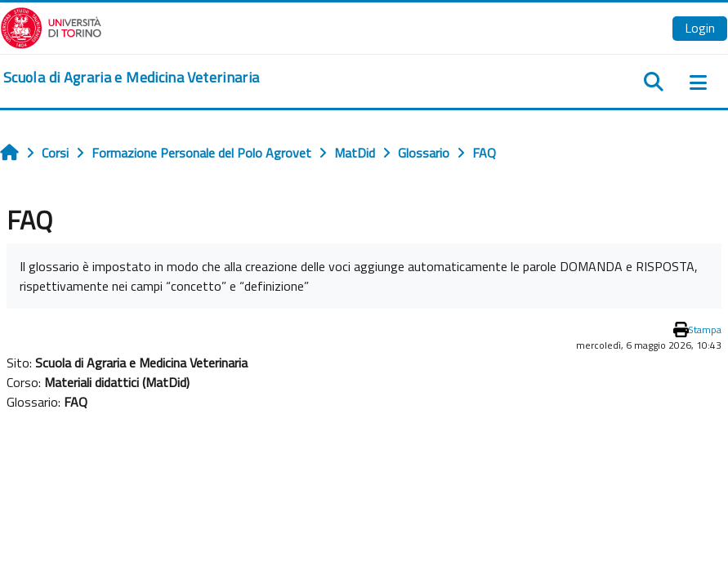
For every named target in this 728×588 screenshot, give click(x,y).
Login (700, 28)
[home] (131, 78)
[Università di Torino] (51, 26)
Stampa (705, 330)
